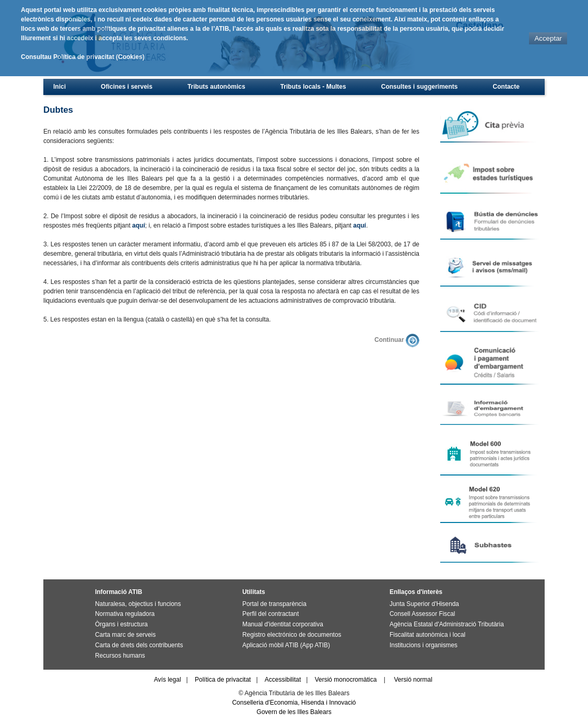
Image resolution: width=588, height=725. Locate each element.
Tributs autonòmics (216, 87)
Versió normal (413, 680)
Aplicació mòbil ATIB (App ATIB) (286, 645)
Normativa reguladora (125, 614)
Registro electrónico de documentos (292, 635)
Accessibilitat (283, 680)
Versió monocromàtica (346, 680)
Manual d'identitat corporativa (283, 624)
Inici (60, 87)
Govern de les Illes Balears (294, 712)
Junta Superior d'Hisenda (424, 604)
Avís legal (168, 680)
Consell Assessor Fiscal (422, 614)
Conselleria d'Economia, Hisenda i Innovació (294, 703)
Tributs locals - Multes (313, 87)
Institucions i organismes (424, 645)
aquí (139, 225)
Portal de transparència (274, 604)
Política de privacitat (223, 680)
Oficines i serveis (127, 87)
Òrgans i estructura (121, 624)
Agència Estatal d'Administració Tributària (447, 624)
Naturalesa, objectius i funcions (138, 604)
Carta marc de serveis (125, 635)
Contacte (506, 87)
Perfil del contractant (271, 614)
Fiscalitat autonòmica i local (427, 635)
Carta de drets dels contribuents (139, 645)
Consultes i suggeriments (420, 87)
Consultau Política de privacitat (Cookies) (83, 57)
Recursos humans (120, 656)
